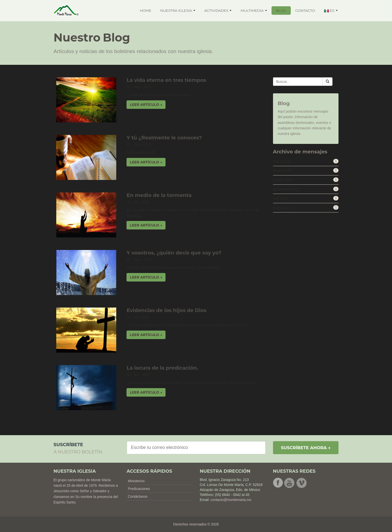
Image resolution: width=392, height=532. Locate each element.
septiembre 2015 (286, 189)
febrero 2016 (283, 171)
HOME (145, 11)
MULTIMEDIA (254, 11)
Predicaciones (139, 489)
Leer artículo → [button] (146, 105)
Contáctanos (138, 496)
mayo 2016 (282, 161)
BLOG (281, 11)
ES (331, 11)
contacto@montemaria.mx (231, 500)
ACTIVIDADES (218, 11)
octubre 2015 (283, 180)
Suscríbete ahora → (306, 448)
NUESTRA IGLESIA (178, 11)
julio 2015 (280, 198)
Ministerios (136, 481)
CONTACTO (305, 11)
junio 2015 (281, 208)
